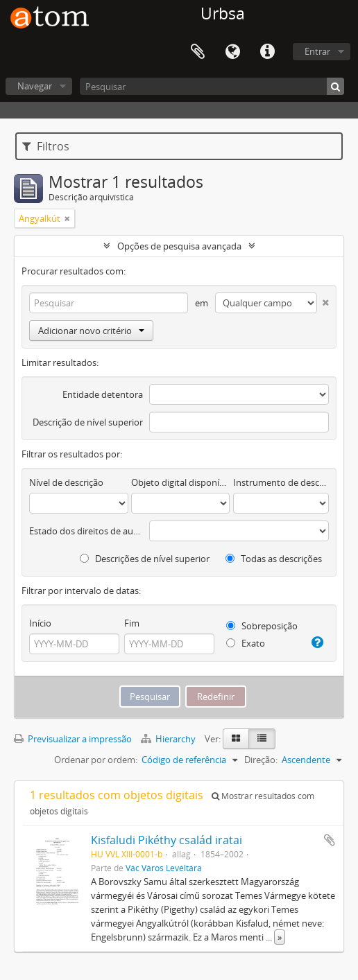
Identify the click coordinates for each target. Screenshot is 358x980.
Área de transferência (198, 52)
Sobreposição (262, 626)
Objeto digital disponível (181, 482)
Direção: (261, 760)
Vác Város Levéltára (164, 868)
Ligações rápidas (267, 52)
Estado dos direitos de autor (86, 531)
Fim (132, 623)
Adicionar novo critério (91, 331)
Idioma (232, 52)
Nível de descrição (66, 482)
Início (40, 623)
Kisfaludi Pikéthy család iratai (167, 840)
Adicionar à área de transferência (330, 840)
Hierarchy (169, 739)
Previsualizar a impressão (73, 739)
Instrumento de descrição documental (281, 482)
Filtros (46, 146)
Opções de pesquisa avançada (179, 246)
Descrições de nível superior (145, 559)
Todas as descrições (274, 559)
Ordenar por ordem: (96, 760)
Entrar (317, 51)
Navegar (35, 86)
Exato (246, 643)
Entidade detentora (103, 394)
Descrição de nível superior (88, 422)
